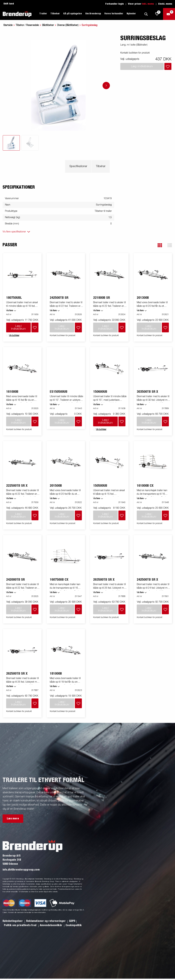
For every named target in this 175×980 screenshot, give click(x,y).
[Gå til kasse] (169, 14)
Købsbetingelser (13, 921)
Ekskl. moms (165, 4)
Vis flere (10, 311)
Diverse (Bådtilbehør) (68, 25)
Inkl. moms (148, 4)
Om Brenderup (93, 14)
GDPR (72, 921)
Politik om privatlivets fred (21, 925)
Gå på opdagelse (73, 14)
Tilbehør (55, 14)
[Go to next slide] (106, 86)
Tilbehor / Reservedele (27, 25)
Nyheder (131, 14)
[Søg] (146, 14)
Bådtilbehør (48, 25)
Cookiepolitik (74, 925)
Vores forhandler (114, 14)
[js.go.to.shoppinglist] (157, 14)
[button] (160, 245)
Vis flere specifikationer (14, 232)
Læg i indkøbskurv (18, 328)
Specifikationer (78, 166)
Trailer (43, 14)
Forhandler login (115, 4)
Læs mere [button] (13, 819)
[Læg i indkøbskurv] (168, 66)
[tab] (11, 143)
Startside (8, 25)
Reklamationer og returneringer (46, 921)
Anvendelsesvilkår (51, 925)
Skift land (9, 4)
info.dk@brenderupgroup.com (21, 870)
